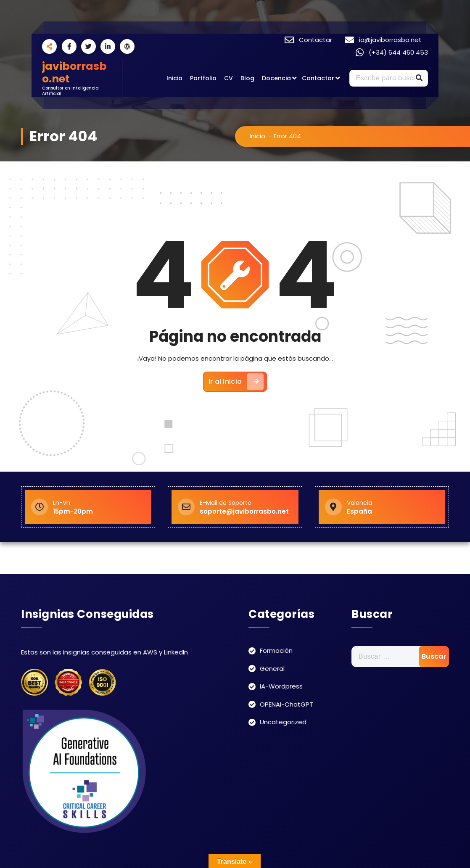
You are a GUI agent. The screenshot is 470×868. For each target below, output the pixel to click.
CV (228, 78)
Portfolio (203, 78)
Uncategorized (283, 722)
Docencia (276, 78)
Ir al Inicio (236, 382)
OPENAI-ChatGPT (286, 704)
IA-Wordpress (281, 686)
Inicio (174, 78)
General (272, 669)
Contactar (318, 78)
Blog (247, 78)
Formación (276, 650)
